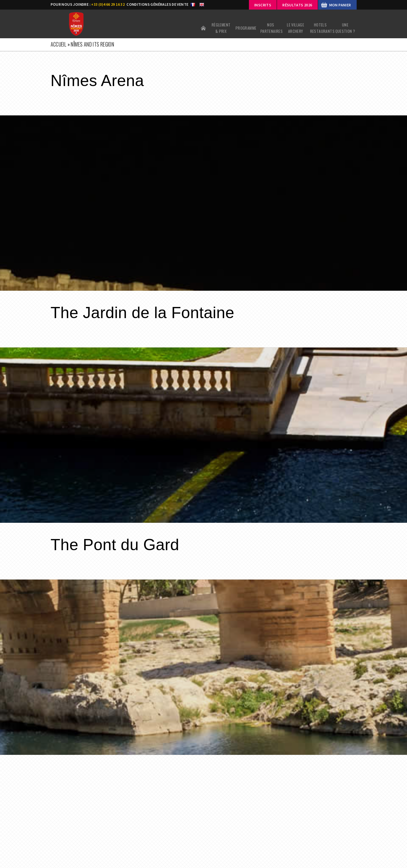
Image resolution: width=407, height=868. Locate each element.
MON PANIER (340, 5)
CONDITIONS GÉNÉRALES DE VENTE (157, 4)
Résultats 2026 (297, 5)
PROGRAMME (246, 28)
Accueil (203, 28)
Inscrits (263, 5)
